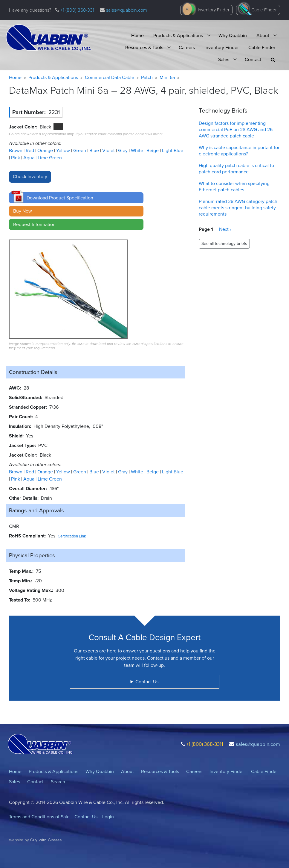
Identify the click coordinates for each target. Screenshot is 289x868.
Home (137, 35)
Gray (123, 150)
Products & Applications (178, 35)
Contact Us (86, 817)
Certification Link (72, 536)
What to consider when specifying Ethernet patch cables (234, 187)
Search (58, 782)
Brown (16, 150)
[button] (273, 60)
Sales (224, 59)
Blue (95, 150)
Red (30, 150)
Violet (109, 150)
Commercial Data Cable (110, 77)
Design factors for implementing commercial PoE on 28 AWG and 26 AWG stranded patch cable (236, 129)
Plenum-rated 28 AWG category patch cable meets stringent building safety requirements (238, 208)
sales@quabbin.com (127, 10)
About (263, 35)
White (138, 150)
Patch (147, 77)
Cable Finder (264, 10)
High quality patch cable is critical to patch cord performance (236, 169)
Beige (153, 150)
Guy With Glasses (46, 840)
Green (80, 150)
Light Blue (173, 150)
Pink (16, 158)
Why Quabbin (233, 35)
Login (108, 817)
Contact (253, 59)
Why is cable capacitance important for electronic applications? (239, 151)
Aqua (29, 158)
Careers (187, 47)
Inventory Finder (214, 10)
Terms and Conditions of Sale (39, 817)
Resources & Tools (144, 47)
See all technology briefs (224, 244)
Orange (46, 150)
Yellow (64, 150)
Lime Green (50, 158)
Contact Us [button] (147, 682)
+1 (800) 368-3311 (77, 10)
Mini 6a (167, 77)
